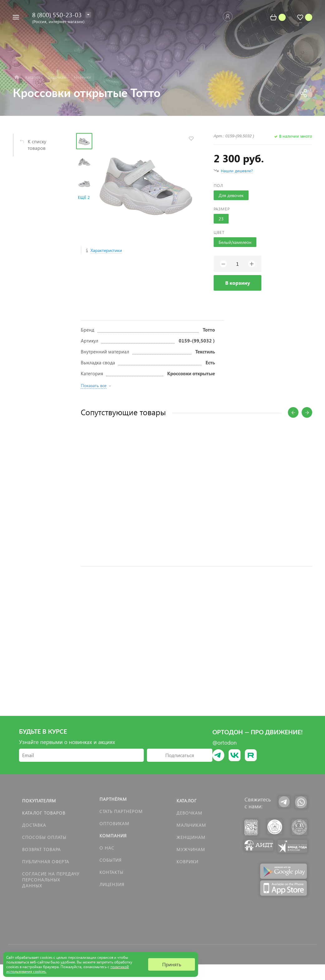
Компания (113, 836)
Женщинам (191, 837)
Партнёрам (113, 799)
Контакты (112, 872)
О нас (107, 848)
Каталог (187, 801)
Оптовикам (114, 823)
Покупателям (39, 801)
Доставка (34, 825)
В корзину (238, 283)
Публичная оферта (46, 862)
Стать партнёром (121, 811)
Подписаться (180, 755)
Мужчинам (191, 849)
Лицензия (112, 884)
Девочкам (189, 813)
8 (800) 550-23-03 (57, 14)
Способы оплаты (44, 837)
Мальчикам (191, 825)
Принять (172, 964)
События (111, 860)
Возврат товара (41, 849)
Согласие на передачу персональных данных (51, 880)
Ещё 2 (84, 197)
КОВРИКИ (187, 862)
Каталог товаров (44, 813)
